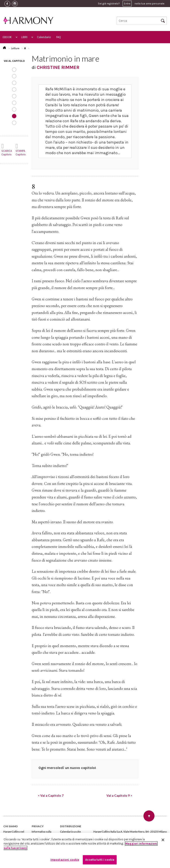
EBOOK (7, 37)
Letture (15, 48)
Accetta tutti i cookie (100, 860)
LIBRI (24, 37)
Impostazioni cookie (65, 860)
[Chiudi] (163, 840)
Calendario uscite (70, 832)
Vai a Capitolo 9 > (119, 795)
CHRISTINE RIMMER (58, 67)
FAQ (59, 37)
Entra (127, 4)
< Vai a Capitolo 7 (51, 795)
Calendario (44, 37)
